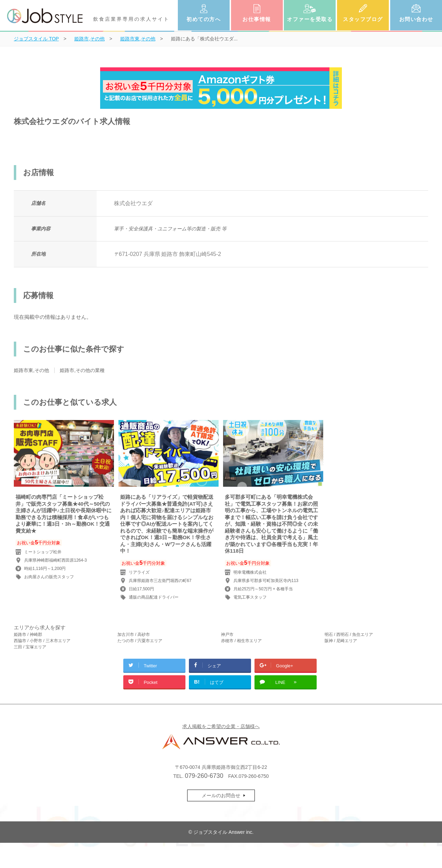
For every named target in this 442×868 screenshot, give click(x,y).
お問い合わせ (416, 19)
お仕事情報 (257, 19)
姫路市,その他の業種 (82, 370)
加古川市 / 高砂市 (134, 635)
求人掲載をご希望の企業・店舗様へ (221, 726)
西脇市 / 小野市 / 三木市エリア (42, 641)
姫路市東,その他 (31, 370)
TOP (36, 39)
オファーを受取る (310, 19)
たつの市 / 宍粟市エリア (140, 641)
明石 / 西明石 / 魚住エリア (349, 635)
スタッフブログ (363, 19)
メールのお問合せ (221, 795)
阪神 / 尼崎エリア (341, 641)
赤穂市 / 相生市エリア (241, 641)
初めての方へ (204, 19)
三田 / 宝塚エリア (30, 647)
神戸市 (227, 635)
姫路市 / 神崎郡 (28, 635)
